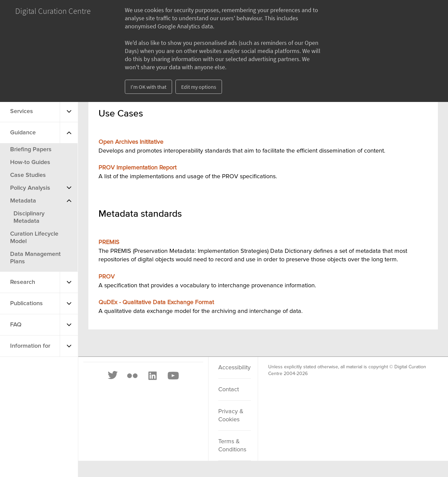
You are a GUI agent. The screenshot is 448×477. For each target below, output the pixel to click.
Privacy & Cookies (231, 416)
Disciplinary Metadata (29, 217)
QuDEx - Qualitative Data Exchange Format (156, 302)
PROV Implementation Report (137, 168)
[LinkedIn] (152, 376)
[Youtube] (173, 376)
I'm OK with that (148, 87)
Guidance (23, 133)
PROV (107, 277)
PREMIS (109, 242)
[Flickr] (132, 376)
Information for (30, 346)
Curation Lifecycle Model (34, 238)
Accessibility (234, 368)
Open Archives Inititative (131, 142)
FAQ (16, 325)
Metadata (23, 201)
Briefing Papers (31, 150)
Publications (26, 303)
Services (22, 111)
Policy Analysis (30, 188)
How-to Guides (30, 162)
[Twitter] (113, 376)
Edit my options (199, 87)
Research (23, 282)
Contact (229, 390)
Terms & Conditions (232, 446)
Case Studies (28, 175)
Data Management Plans (35, 258)
